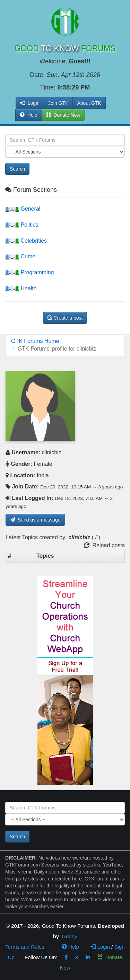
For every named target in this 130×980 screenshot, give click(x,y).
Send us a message (35, 520)
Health (21, 288)
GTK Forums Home (35, 341)
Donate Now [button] (63, 115)
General (23, 209)
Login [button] (30, 103)
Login (100, 947)
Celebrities (26, 241)
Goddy (69, 936)
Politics (22, 225)
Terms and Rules (25, 947)
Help (29, 115)
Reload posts (104, 545)
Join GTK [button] (58, 103)
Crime (20, 256)
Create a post (65, 318)
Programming (29, 272)
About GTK (89, 103)
